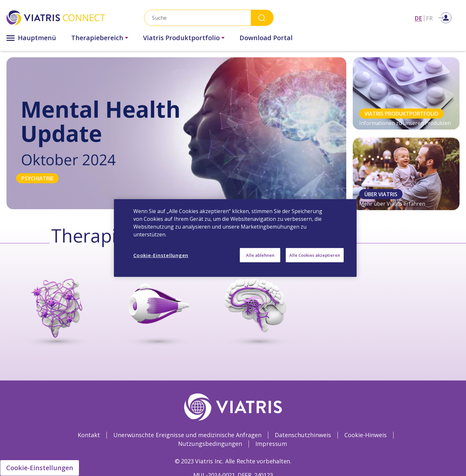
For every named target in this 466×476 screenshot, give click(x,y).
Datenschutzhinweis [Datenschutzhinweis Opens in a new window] (303, 435)
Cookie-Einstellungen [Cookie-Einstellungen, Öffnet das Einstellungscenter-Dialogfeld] (161, 255)
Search (262, 18)
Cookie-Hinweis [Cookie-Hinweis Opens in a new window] (366, 435)
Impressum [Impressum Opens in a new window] (271, 444)
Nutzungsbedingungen (210, 444)
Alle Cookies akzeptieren (315, 255)
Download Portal (266, 38)
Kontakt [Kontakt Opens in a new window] (89, 435)
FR (429, 18)
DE (418, 18)
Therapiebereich (97, 38)
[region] (235, 238)
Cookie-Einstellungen (40, 468)
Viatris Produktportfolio (181, 38)
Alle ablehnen (260, 255)
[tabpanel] (176, 133)
